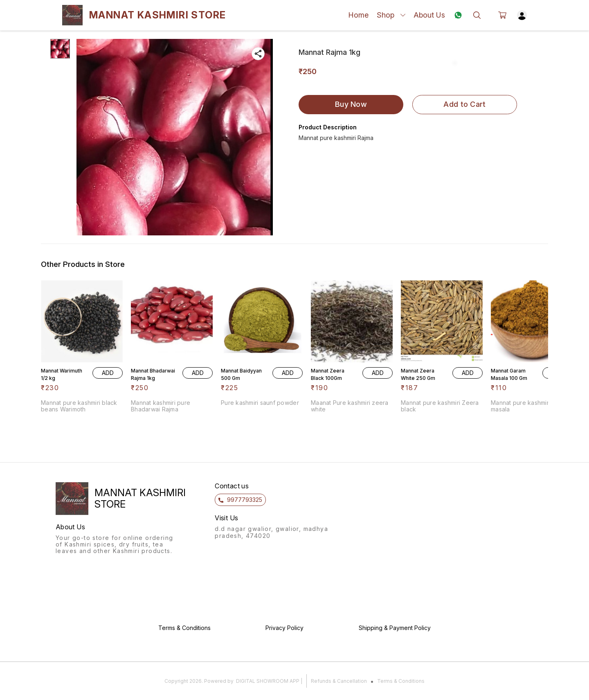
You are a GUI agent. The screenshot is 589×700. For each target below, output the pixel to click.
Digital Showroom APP (268, 681)
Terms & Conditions (401, 681)
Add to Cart (464, 104)
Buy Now (351, 104)
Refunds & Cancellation (339, 681)
